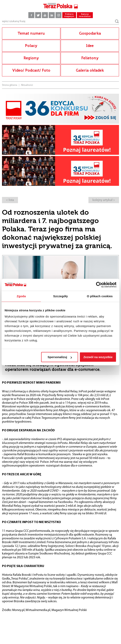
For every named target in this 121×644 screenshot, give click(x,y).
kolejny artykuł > (104, 200)
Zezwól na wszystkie (98, 357)
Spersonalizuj (60, 357)
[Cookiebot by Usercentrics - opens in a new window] (99, 285)
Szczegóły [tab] (60, 296)
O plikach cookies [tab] (100, 296)
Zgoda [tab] (21, 296)
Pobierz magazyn (69, 15)
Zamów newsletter (85, 15)
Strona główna (10, 85)
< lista (10, 200)
